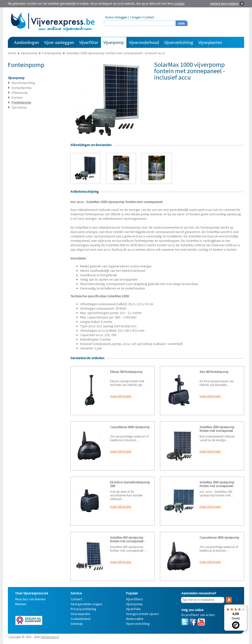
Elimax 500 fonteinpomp (126, 372)
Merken (21, 604)
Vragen (136, 17)
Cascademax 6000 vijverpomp (130, 427)
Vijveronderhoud (144, 42)
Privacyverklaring (83, 609)
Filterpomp (20, 93)
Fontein (17, 97)
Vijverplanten (210, 42)
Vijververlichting (179, 42)
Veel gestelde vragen (87, 604)
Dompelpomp (22, 88)
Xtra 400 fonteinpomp (214, 372)
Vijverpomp (114, 42)
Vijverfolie (133, 609)
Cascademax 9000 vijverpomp (219, 538)
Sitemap (77, 624)
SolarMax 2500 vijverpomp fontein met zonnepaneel (217, 429)
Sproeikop (19, 107)
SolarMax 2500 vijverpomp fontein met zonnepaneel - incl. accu (217, 486)
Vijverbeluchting (23, 83)
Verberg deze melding (224, 4)
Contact (149, 17)
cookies (179, 4)
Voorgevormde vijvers (142, 614)
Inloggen (121, 17)
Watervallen (135, 619)
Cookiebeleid (80, 619)
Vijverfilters (134, 599)
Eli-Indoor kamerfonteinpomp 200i (130, 484)
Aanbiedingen (26, 42)
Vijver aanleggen (59, 42)
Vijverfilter (89, 42)
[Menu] (244, 607)
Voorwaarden (80, 614)
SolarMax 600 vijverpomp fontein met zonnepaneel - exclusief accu (127, 541)
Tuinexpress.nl (50, 637)
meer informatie (121, 396)
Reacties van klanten (31, 599)
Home (109, 17)
